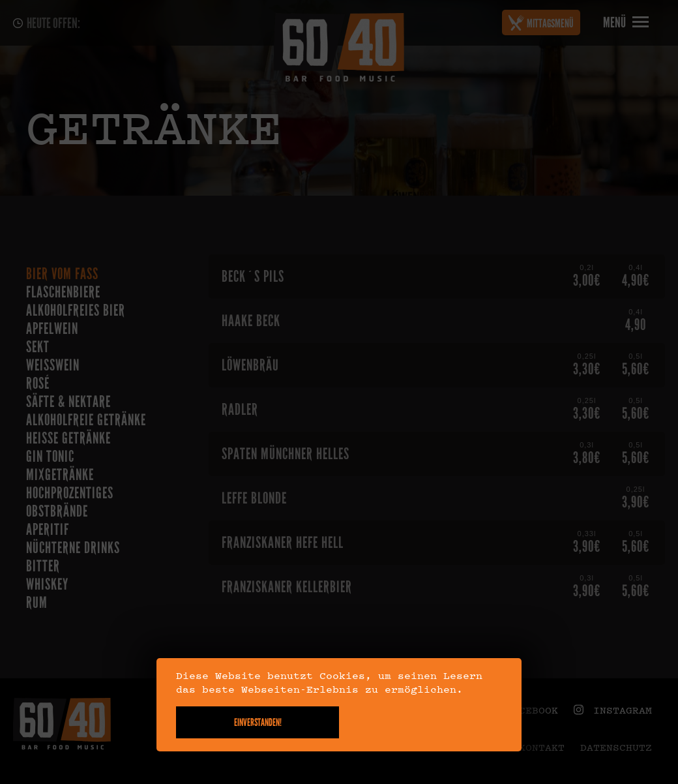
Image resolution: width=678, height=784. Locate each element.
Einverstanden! (258, 722)
